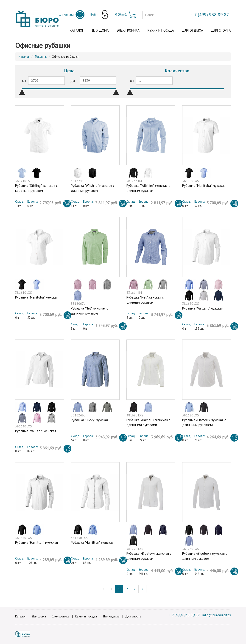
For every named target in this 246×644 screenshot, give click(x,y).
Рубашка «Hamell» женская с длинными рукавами (148, 422)
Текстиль (41, 57)
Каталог (77, 30)
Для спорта (221, 30)
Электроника (128, 30)
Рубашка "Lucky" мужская (90, 420)
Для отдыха (193, 30)
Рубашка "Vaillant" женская (36, 431)
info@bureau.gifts (217, 615)
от (24, 80)
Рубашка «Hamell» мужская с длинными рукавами (204, 422)
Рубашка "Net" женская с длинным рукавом (145, 300)
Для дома (100, 30)
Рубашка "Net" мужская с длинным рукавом (89, 311)
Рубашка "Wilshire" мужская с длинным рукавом (93, 188)
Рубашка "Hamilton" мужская (36, 542)
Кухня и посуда (161, 30)
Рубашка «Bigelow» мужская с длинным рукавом (205, 556)
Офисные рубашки (65, 57)
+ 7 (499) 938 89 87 (184, 615)
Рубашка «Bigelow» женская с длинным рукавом (149, 556)
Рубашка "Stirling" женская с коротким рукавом (36, 188)
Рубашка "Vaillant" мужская (203, 308)
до (73, 80)
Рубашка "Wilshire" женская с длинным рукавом (148, 188)
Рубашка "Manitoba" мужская (204, 186)
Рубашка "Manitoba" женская (37, 297)
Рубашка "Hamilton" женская (92, 542)
